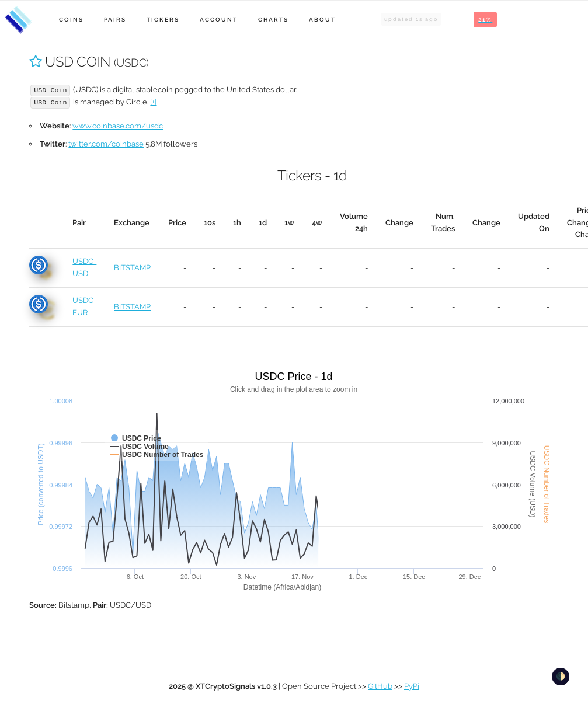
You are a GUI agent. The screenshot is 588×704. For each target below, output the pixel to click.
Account (219, 20)
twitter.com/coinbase (106, 144)
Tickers (163, 20)
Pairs (115, 20)
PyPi (412, 686)
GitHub (380, 686)
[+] (153, 102)
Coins (71, 20)
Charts (273, 20)
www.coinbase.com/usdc (118, 126)
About (322, 20)
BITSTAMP (132, 268)
